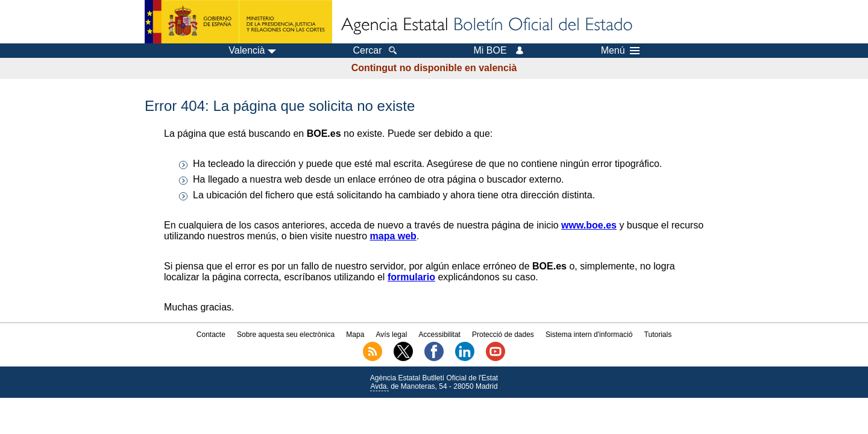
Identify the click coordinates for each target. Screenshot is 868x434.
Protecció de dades (503, 335)
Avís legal (392, 335)
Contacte (211, 335)
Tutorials (658, 335)
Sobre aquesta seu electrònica (286, 335)
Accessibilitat (440, 335)
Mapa (355, 335)
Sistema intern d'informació (589, 335)
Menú (620, 51)
